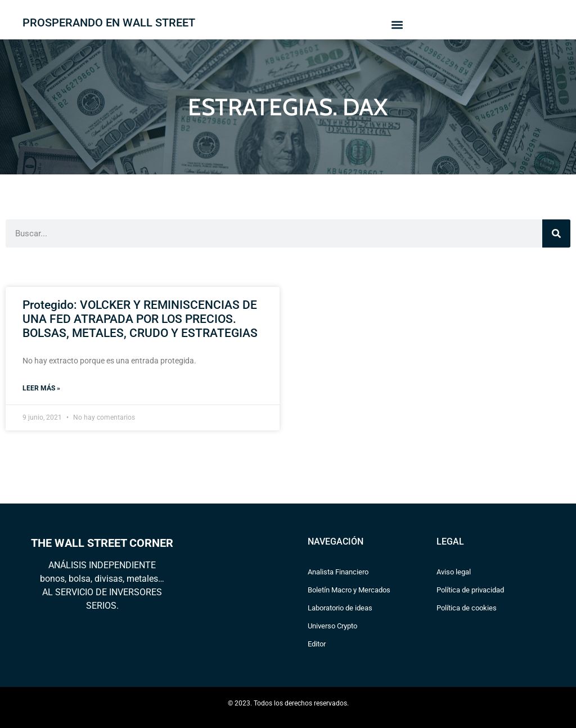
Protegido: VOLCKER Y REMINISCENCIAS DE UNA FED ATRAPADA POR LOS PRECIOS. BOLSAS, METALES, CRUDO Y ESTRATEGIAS (140, 319)
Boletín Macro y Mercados (349, 590)
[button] (397, 24)
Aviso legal (454, 572)
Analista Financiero (338, 572)
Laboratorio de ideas (340, 608)
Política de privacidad (470, 590)
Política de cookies (467, 608)
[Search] (556, 233)
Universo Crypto (332, 626)
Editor (317, 644)
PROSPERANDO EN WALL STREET (109, 23)
